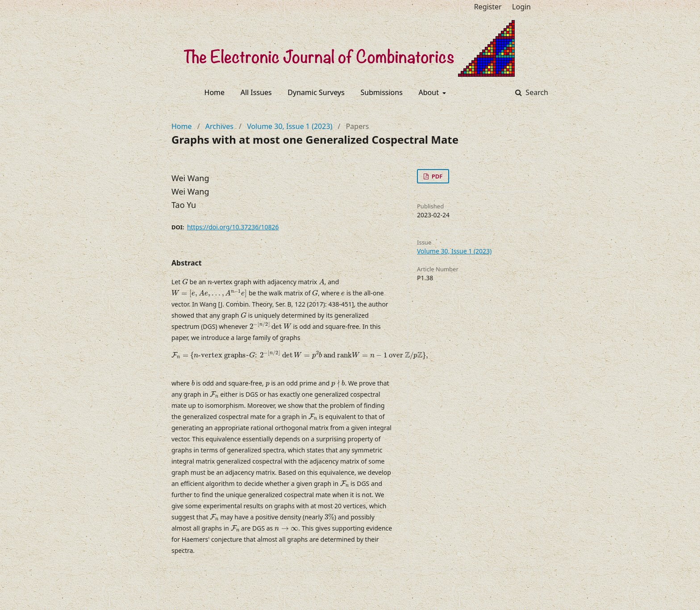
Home (215, 92)
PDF (436, 176)
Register (488, 7)
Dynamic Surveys (316, 92)
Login (521, 7)
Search (536, 92)
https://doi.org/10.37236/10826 (233, 227)
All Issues (256, 92)
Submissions (382, 92)
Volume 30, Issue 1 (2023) (290, 126)
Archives (219, 126)
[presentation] (185, 282)
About (430, 92)
